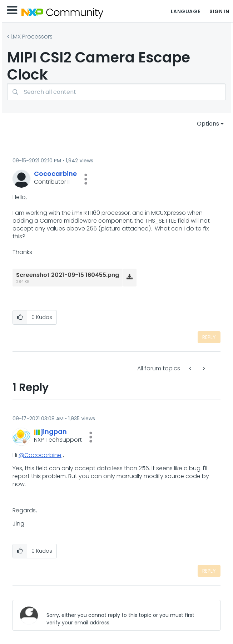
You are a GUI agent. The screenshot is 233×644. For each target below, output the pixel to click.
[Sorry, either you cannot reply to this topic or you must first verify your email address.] (128, 615)
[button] (86, 179)
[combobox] (116, 92)
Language (185, 11)
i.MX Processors (32, 37)
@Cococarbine (40, 455)
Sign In (219, 11)
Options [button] (208, 124)
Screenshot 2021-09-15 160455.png (68, 275)
